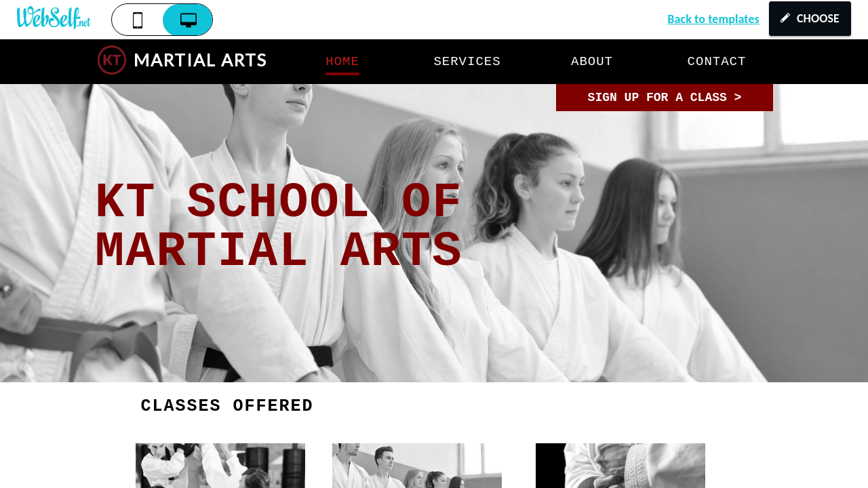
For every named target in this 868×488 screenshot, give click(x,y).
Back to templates (713, 19)
